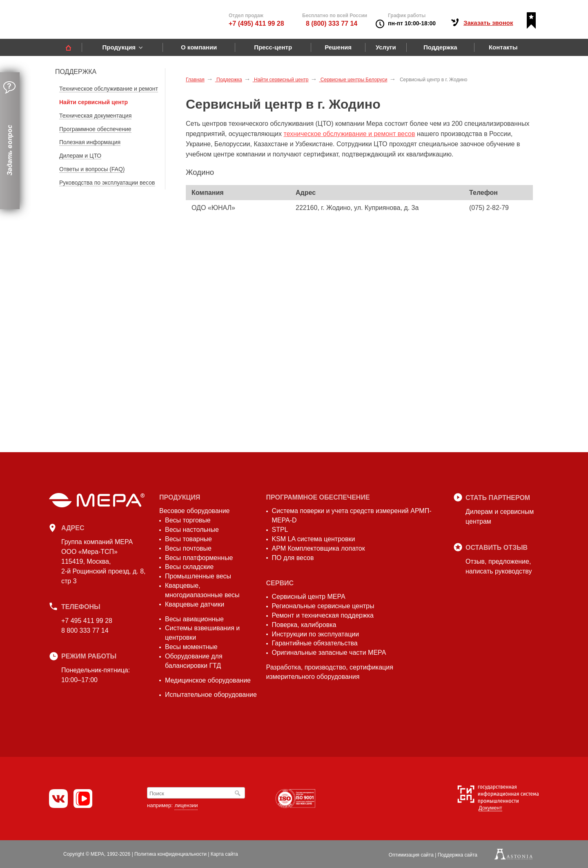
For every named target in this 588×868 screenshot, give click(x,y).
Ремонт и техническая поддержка (323, 615)
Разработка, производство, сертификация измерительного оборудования (330, 672)
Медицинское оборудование (208, 680)
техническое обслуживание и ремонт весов (350, 134)
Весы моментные (191, 647)
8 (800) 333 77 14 (332, 23)
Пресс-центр (273, 47)
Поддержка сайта (458, 855)
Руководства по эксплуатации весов (107, 183)
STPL (280, 530)
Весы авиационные (194, 619)
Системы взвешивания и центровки (202, 633)
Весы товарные (188, 539)
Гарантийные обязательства (315, 643)
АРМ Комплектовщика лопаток (318, 548)
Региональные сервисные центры (323, 606)
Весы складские (189, 567)
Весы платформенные (199, 558)
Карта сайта (224, 854)
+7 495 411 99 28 (87, 621)
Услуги (386, 47)
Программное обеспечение (95, 129)
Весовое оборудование (194, 511)
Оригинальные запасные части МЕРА (329, 653)
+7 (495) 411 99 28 (256, 23)
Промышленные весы (198, 576)
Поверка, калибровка (304, 625)
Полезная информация (90, 142)
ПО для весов (293, 558)
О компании (199, 47)
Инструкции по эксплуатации (316, 634)
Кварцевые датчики (195, 604)
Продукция (119, 47)
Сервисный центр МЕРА (309, 597)
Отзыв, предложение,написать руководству (499, 566)
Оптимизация (411, 855)
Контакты (503, 47)
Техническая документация (95, 116)
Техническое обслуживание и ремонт (109, 89)
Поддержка (440, 47)
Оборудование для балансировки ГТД (194, 661)
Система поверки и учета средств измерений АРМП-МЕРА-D (352, 515)
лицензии (186, 805)
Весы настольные (192, 530)
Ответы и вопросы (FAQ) (92, 169)
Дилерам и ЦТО (80, 156)
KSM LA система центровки (314, 539)
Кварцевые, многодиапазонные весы (202, 590)
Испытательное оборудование (211, 695)
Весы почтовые (188, 548)
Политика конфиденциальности (170, 854)
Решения (338, 47)
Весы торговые (188, 520)
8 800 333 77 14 (85, 630)
